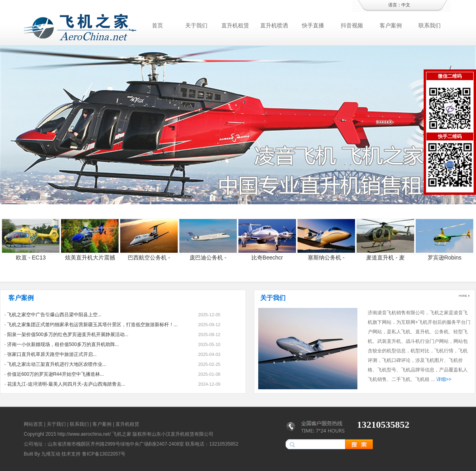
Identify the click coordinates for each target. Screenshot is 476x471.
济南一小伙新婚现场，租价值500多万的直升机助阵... (63, 344)
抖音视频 (352, 25)
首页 (157, 25)
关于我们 (196, 25)
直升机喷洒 (274, 25)
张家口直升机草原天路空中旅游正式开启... (52, 354)
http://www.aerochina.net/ (84, 434)
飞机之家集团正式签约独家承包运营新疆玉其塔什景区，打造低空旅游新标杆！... (92, 325)
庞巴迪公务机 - (208, 258)
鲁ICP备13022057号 (104, 454)
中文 (406, 5)
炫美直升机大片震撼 (90, 258)
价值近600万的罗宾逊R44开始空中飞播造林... (56, 374)
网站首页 (33, 424)
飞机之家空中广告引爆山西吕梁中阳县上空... (54, 315)
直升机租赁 (235, 25)
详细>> (444, 379)
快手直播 (313, 25)
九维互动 (51, 454)
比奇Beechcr (267, 258)
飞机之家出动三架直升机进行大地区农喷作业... (57, 364)
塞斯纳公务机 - (326, 258)
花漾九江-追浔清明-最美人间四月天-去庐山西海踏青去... (66, 384)
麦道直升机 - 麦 (385, 258)
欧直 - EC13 (31, 258)
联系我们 (430, 25)
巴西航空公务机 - (149, 258)
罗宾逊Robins (445, 258)
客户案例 (391, 25)
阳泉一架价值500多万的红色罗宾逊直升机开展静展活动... (68, 335)
